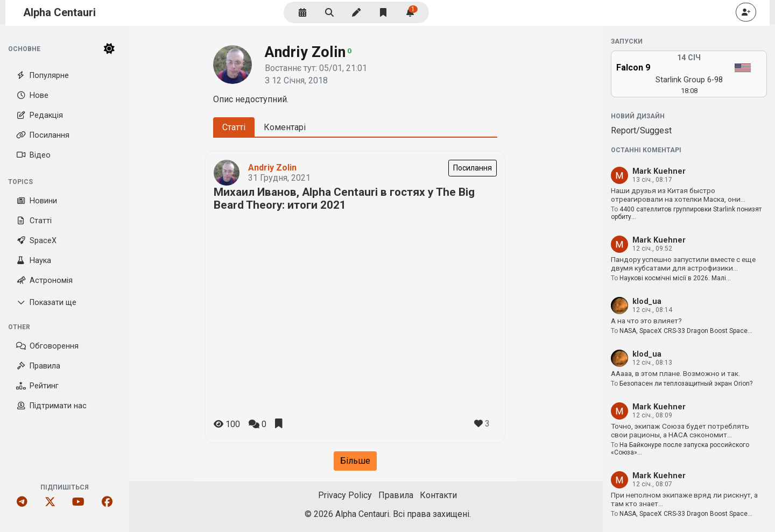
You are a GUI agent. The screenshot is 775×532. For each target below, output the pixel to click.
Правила (38, 366)
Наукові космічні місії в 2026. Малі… (675, 278)
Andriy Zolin (272, 168)
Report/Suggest (641, 130)
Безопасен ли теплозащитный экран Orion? (686, 384)
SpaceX (36, 241)
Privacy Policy (345, 495)
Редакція (40, 115)
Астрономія (44, 281)
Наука (34, 261)
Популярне (43, 76)
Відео (33, 155)
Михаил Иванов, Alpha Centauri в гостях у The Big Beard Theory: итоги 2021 (344, 198)
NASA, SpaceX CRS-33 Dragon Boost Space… (686, 331)
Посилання (43, 135)
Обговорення (47, 346)
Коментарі (285, 127)
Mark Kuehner (659, 171)
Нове (32, 95)
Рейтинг (37, 386)
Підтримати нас (51, 406)
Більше (355, 461)
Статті (34, 221)
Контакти (438, 495)
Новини (37, 201)
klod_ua (647, 302)
